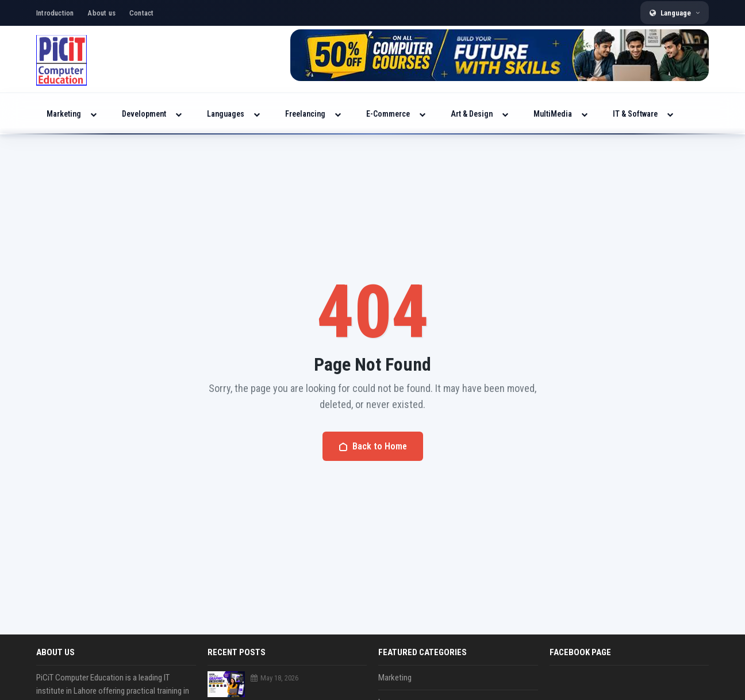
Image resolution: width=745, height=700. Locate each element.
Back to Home (373, 446)
